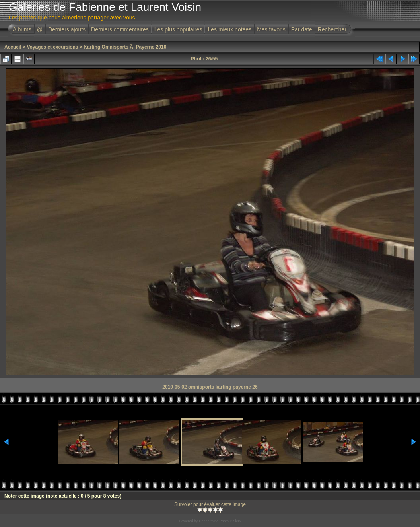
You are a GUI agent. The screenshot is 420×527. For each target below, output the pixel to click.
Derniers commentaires (120, 29)
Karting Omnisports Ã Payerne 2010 (125, 47)
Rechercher (332, 29)
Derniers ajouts (67, 29)
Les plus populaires (178, 29)
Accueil (13, 47)
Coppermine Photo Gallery (220, 521)
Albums (22, 29)
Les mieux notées (229, 29)
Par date (302, 29)
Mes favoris (271, 29)
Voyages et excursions (52, 47)
